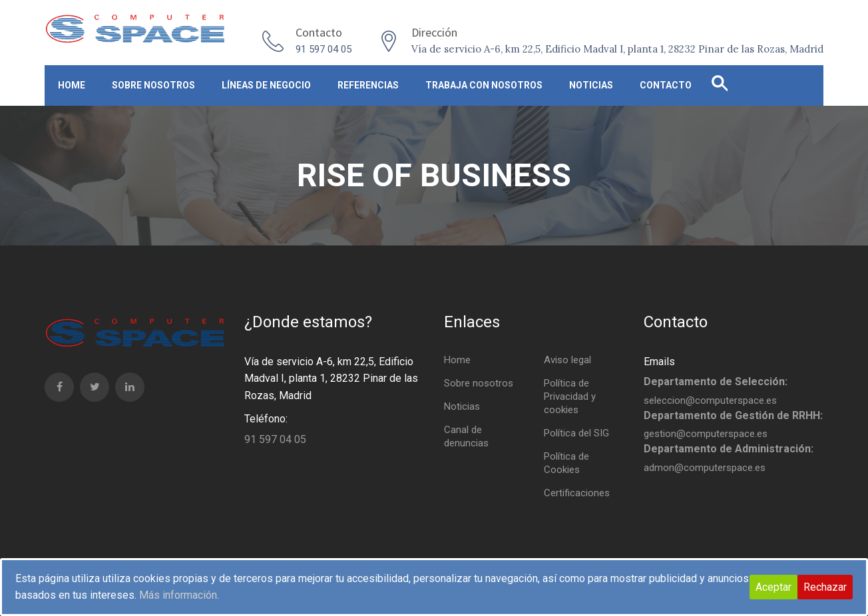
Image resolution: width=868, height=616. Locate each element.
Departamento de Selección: (716, 382)
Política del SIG (576, 433)
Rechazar (825, 587)
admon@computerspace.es (705, 468)
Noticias (591, 85)
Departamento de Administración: (729, 449)
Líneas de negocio (266, 85)
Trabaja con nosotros (484, 85)
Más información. (179, 595)
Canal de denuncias (466, 436)
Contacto (666, 85)
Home (72, 85)
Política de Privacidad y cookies (570, 396)
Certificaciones (577, 493)
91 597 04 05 (324, 49)
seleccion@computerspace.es (710, 400)
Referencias (368, 85)
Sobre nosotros (153, 85)
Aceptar (773, 587)
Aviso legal (567, 360)
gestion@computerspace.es (706, 434)
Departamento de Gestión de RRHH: (733, 415)
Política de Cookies (566, 463)
